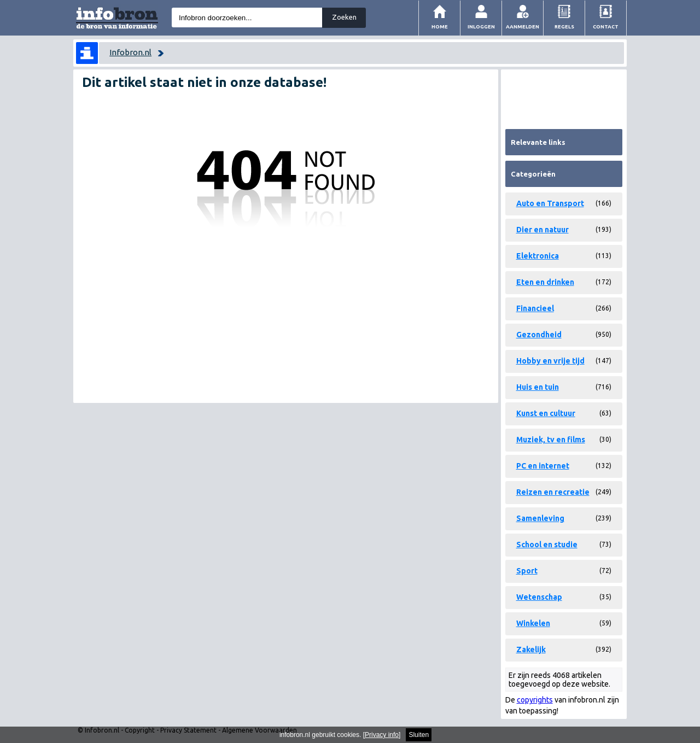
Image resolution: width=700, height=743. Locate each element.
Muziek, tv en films (551, 440)
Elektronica (538, 256)
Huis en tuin (538, 387)
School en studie (547, 545)
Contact (606, 27)
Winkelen (533, 623)
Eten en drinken (545, 282)
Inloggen (481, 27)
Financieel (535, 308)
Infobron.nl (130, 52)
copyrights (535, 700)
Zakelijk (531, 650)
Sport (527, 571)
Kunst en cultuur (546, 413)
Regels (564, 27)
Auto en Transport (550, 203)
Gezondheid (539, 335)
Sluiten (419, 735)
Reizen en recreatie (553, 492)
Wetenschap (539, 597)
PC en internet (543, 466)
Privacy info (382, 735)
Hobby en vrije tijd (550, 361)
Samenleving (540, 518)
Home (440, 27)
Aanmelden (523, 27)
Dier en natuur (542, 230)
